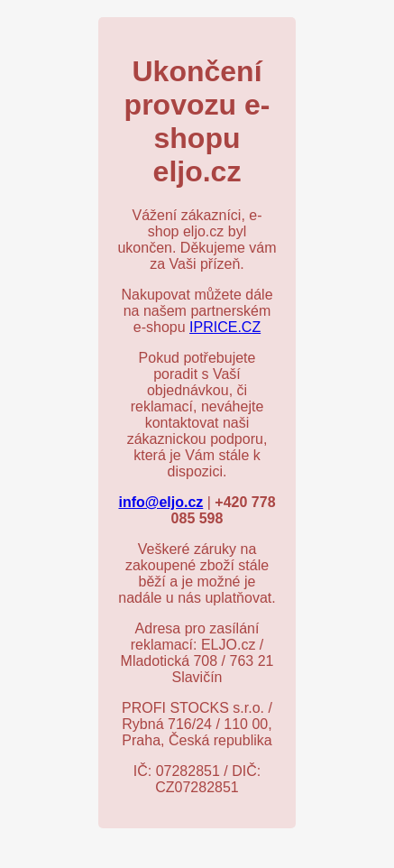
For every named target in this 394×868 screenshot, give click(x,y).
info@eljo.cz (160, 502)
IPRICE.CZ (225, 327)
